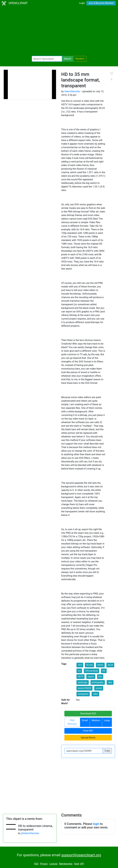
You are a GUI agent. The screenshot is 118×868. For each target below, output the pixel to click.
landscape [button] (83, 682)
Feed (77, 864)
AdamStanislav (72, 91)
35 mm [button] (89, 665)
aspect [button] (91, 677)
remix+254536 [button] (85, 688)
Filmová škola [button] (92, 671)
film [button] (100, 677)
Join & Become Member (101, 3)
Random (80, 59)
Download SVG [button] (88, 714)
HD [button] (104, 671)
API (82, 864)
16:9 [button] (80, 665)
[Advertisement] (59, 31)
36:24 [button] (110, 665)
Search (67, 59)
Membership (66, 864)
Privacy (44, 864)
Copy (107, 751)
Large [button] (107, 720)
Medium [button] (96, 720)
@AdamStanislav (30, 833)
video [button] (95, 694)
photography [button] (98, 682)
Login (82, 3)
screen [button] (99, 688)
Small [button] (85, 720)
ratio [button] (110, 682)
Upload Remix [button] (88, 738)
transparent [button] (83, 694)
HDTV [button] (81, 677)
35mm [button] (100, 665)
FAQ (36, 864)
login (96, 824)
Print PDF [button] (88, 731)
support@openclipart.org (81, 855)
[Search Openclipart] (47, 59)
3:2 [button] (79, 671)
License (53, 864)
